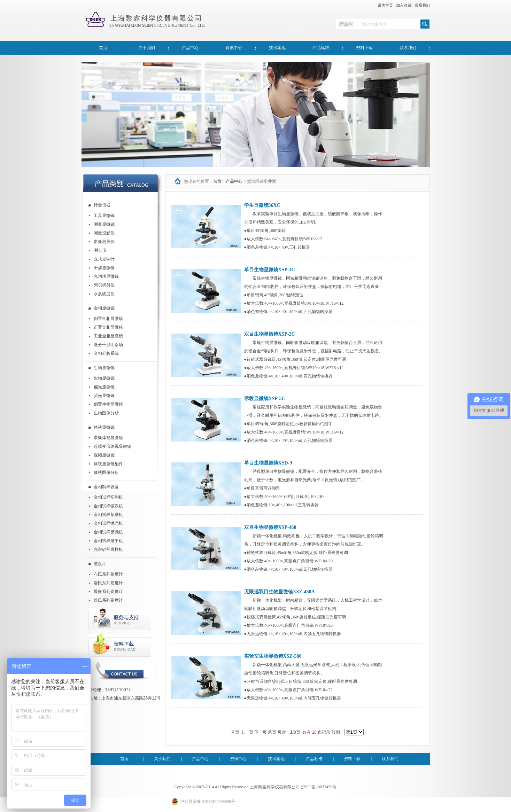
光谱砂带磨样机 (108, 549)
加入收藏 (404, 5)
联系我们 (422, 5)
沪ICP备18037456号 (319, 787)
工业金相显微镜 (108, 336)
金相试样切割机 (108, 497)
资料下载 (364, 48)
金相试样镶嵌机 (108, 506)
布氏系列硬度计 (108, 574)
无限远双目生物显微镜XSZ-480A (280, 592)
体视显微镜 (104, 427)
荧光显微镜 (104, 396)
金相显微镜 (104, 308)
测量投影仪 (104, 233)
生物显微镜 (104, 368)
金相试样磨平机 (108, 541)
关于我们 (147, 48)
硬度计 (100, 564)
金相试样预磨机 (108, 515)
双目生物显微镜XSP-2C (270, 334)
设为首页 (385, 5)
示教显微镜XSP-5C (265, 399)
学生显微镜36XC (262, 205)
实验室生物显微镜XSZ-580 (273, 656)
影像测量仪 (104, 242)
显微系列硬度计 (108, 592)
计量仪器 (102, 205)
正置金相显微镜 (108, 327)
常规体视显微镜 (108, 438)
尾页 (272, 732)
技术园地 (277, 48)
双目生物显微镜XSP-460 (270, 527)
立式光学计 (104, 259)
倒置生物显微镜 (108, 404)
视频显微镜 (104, 455)
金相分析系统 (106, 353)
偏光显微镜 (104, 387)
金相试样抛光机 (108, 523)
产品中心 (190, 48)
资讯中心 (234, 48)
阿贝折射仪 (104, 285)
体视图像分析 (106, 473)
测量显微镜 (104, 224)
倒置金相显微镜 (108, 319)
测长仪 (100, 250)
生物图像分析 (106, 413)
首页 (103, 48)
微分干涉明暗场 (108, 345)
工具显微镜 (104, 216)
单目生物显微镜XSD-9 (268, 463)
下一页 (261, 732)
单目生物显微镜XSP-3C (270, 270)
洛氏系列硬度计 (108, 583)
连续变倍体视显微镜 (113, 446)
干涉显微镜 (104, 268)
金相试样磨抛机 (108, 532)
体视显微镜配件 (108, 464)
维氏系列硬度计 (108, 600)
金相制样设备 (106, 487)
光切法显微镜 (106, 276)
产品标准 (321, 48)
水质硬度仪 (104, 294)
